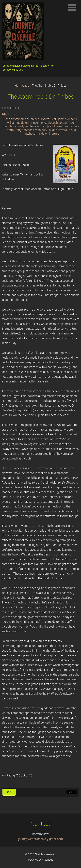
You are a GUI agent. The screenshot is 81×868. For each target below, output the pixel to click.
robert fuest (49, 119)
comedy (19, 126)
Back (9, 792)
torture (55, 134)
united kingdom (36, 126)
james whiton (67, 119)
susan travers (58, 130)
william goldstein (18, 123)
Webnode (48, 860)
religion (44, 134)
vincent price (39, 123)
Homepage (22, 86)
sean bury (41, 130)
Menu (72, 7)
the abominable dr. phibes (23, 119)
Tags (5, 114)
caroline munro (58, 126)
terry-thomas (24, 130)
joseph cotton (58, 123)
